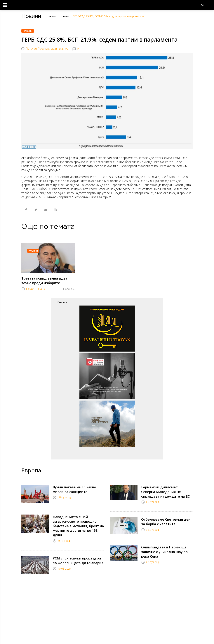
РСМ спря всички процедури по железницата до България (76, 551)
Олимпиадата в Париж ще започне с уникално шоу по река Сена (166, 547)
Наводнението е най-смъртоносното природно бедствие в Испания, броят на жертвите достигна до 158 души (77, 521)
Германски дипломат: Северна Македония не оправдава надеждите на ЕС (164, 489)
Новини (64, 16)
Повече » (69, 287)
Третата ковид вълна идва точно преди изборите (47, 280)
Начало (51, 16)
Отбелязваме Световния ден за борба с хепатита (165, 517)
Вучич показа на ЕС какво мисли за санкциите (79, 487)
